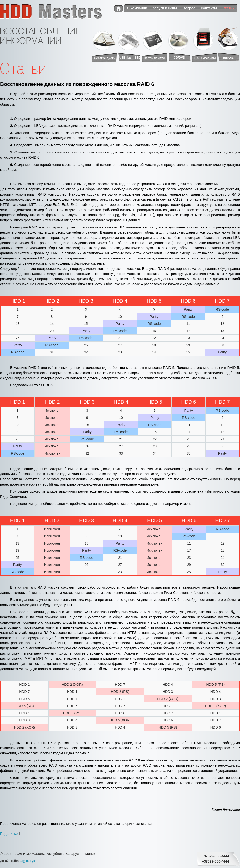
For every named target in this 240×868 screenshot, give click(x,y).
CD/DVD (179, 58)
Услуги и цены (165, 8)
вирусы (229, 58)
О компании (137, 8)
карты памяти (154, 58)
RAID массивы (205, 58)
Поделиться (10, 833)
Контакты (209, 8)
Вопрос (189, 8)
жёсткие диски (105, 58)
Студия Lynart (29, 861)
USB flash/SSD (130, 58)
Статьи (229, 8)
